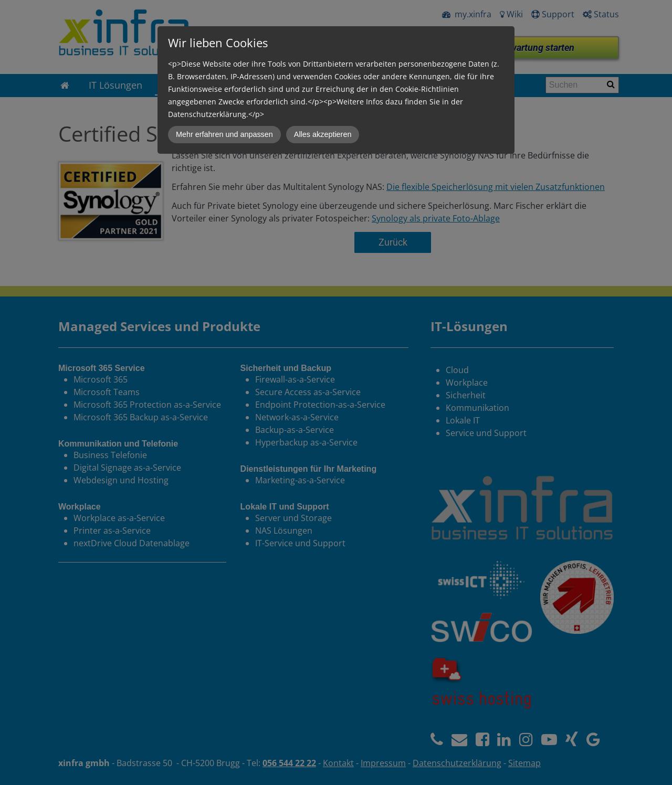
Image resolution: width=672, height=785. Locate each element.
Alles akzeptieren (323, 134)
